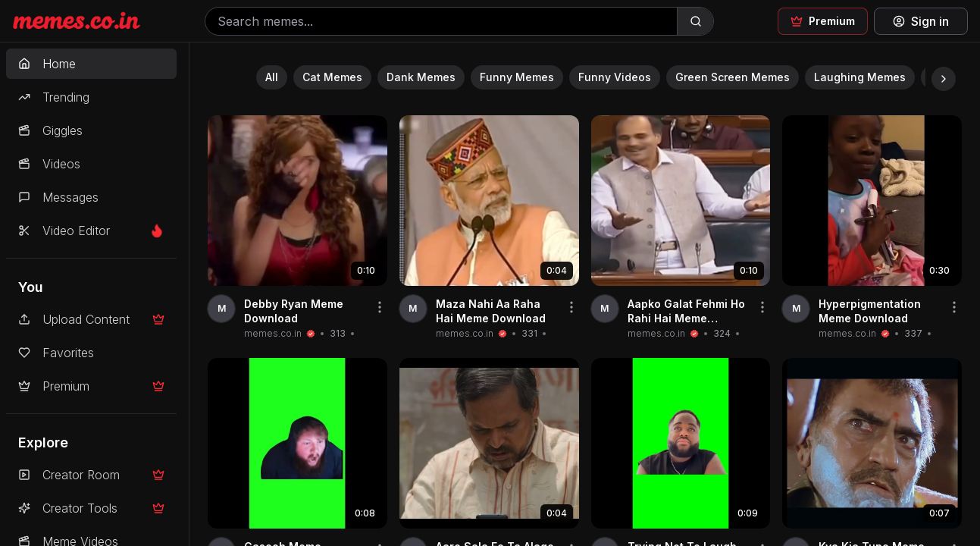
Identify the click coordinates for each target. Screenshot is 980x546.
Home (47, 64)
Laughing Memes (860, 77)
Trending (54, 97)
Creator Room (91, 475)
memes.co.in (273, 333)
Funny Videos (615, 77)
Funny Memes (517, 77)
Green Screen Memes (733, 77)
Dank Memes (421, 77)
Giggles (50, 130)
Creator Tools (91, 508)
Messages (58, 197)
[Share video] (380, 307)
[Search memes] (441, 21)
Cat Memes (332, 77)
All (272, 77)
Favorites (56, 353)
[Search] (695, 21)
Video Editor (91, 231)
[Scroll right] (944, 79)
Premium (91, 386)
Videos (49, 164)
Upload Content (91, 319)
